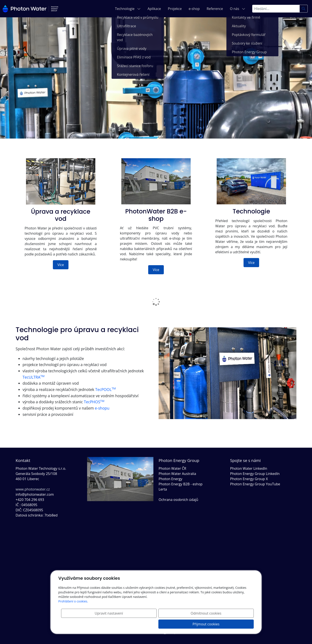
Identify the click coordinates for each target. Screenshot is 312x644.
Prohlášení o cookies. (73, 612)
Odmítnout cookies (190, 624)
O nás (238, 9)
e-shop (194, 9)
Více (61, 265)
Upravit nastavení (146, 624)
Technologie (128, 9)
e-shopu (102, 408)
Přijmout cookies (233, 624)
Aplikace (154, 9)
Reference (215, 9)
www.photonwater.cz (33, 489)
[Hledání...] (276, 9)
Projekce (175, 9)
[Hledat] (304, 9)
